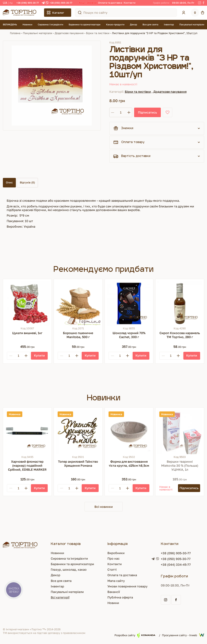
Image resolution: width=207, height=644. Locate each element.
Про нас (114, 558)
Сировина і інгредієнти (50, 24)
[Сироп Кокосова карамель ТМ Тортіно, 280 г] (180, 303)
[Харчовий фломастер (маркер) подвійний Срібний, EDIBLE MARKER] (27, 432)
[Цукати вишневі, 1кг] (27, 303)
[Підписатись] (189, 488)
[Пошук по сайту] (80, 13)
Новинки (27, 24)
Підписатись (147, 112)
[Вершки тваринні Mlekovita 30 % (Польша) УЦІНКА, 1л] (180, 432)
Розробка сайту (135, 635)
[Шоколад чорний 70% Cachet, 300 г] (129, 303)
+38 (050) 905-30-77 (61, 3)
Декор (133, 24)
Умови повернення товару (127, 586)
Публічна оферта (120, 597)
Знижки (92, 3)
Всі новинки (104, 507)
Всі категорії (60, 597)
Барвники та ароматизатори (85, 24)
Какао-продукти (115, 24)
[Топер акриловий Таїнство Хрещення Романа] (78, 432)
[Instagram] (200, 3)
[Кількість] (121, 112)
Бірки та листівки (98, 33)
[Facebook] (203, 3)
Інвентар (169, 24)
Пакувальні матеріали (192, 24)
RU (11, 3)
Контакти (130, 3)
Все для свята (150, 24)
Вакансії (114, 592)
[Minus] (11, 356)
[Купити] (39, 356)
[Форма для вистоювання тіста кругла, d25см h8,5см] (129, 432)
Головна (15, 33)
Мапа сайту (116, 581)
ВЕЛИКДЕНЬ (10, 24)
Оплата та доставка (110, 3)
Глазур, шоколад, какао (69, 570)
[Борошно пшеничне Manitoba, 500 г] (78, 303)
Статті (112, 570)
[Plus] (26, 356)
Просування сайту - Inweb (183, 635)
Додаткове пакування (69, 33)
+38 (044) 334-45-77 (176, 565)
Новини (113, 603)
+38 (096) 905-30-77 (28, 3)
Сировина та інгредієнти (69, 558)
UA (5, 3)
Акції (82, 3)
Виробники (116, 553)
